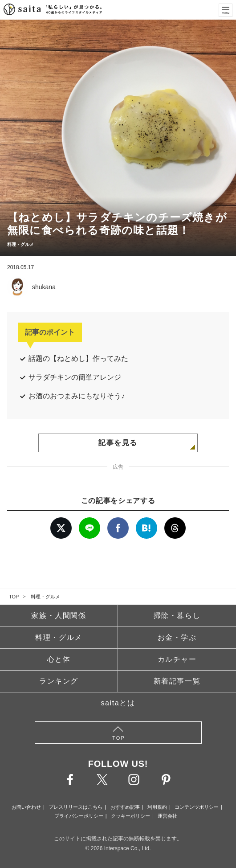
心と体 (59, 659)
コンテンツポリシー (197, 807)
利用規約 (157, 807)
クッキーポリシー (130, 816)
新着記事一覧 (177, 681)
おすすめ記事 (125, 807)
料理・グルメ (45, 597)
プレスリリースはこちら (75, 807)
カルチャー (177, 659)
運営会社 (167, 816)
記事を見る (118, 443)
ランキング (59, 681)
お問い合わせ (26, 807)
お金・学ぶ (177, 637)
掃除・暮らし (177, 616)
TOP (14, 597)
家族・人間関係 (59, 616)
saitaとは (118, 703)
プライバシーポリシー (79, 816)
